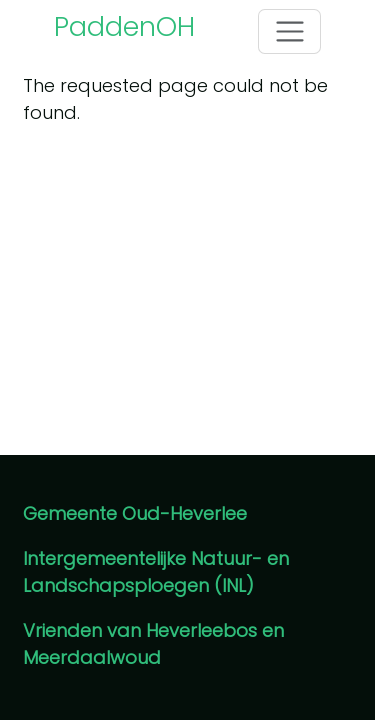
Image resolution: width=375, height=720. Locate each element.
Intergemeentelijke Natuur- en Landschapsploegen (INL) (156, 572)
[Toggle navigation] (289, 31)
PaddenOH (124, 26)
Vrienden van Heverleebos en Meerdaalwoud (153, 644)
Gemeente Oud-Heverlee (135, 513)
